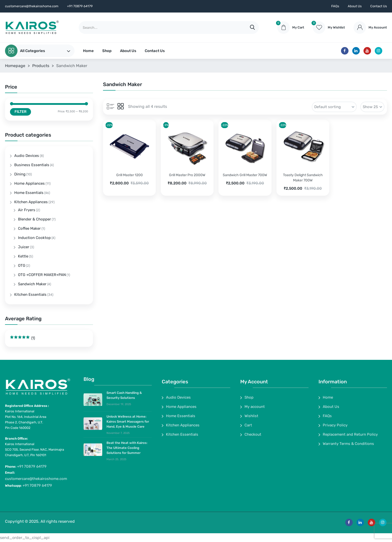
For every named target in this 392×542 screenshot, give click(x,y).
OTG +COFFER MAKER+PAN (42, 275)
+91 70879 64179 (32, 466)
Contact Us (379, 6)
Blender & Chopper (34, 219)
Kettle (23, 256)
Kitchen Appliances (31, 202)
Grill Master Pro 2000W (187, 175)
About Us (355, 6)
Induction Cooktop (34, 238)
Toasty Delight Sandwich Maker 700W (303, 178)
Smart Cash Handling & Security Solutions (124, 395)
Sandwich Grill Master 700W (245, 175)
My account (255, 407)
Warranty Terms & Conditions (348, 444)
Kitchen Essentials (30, 295)
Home (88, 51)
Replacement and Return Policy (350, 434)
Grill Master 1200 (129, 175)
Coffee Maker (29, 228)
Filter (20, 112)
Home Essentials (29, 193)
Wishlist (251, 416)
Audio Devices (27, 156)
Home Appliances (29, 183)
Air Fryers (27, 210)
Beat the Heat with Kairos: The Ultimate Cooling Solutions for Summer (127, 448)
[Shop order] (334, 107)
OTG (22, 265)
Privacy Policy (335, 425)
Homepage (15, 66)
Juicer (24, 247)
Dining (20, 174)
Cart (248, 425)
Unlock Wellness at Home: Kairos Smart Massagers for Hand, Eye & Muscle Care (128, 422)
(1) (22, 338)
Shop (107, 51)
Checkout (253, 434)
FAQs (335, 6)
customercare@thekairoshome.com (36, 479)
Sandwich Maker (32, 284)
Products (41, 66)
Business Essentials (32, 165)
